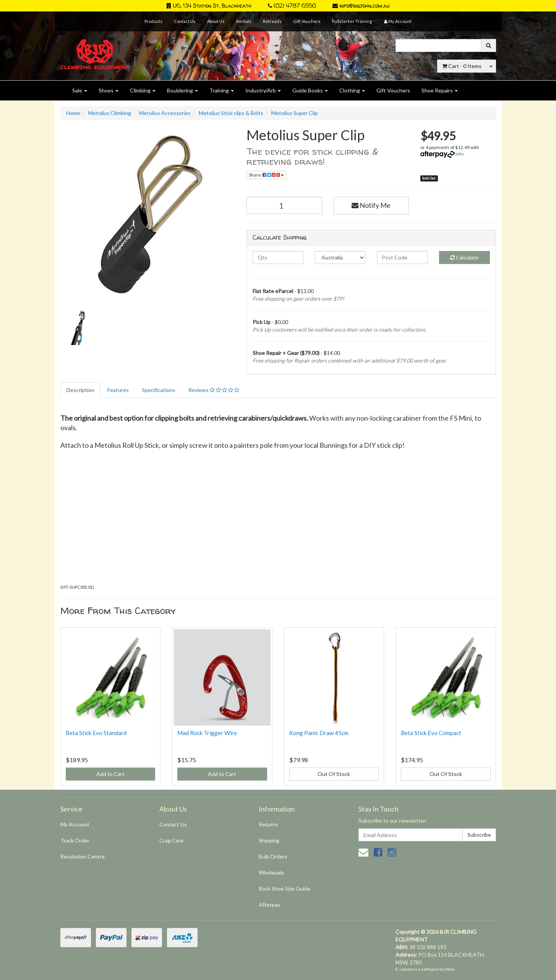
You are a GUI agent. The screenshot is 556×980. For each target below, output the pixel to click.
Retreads (272, 21)
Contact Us (185, 21)
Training (222, 90)
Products (153, 21)
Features (118, 390)
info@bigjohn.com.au (361, 6)
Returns (268, 824)
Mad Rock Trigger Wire (207, 733)
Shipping (269, 840)
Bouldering (182, 90)
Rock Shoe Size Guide (284, 888)
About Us (216, 21)
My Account (75, 824)
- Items (462, 66)
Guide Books (310, 90)
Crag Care (171, 840)
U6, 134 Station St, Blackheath (209, 6)
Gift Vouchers (307, 21)
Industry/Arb (263, 90)
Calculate (464, 257)
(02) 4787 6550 (292, 6)
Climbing (143, 90)
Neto (450, 969)
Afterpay (269, 905)
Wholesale (271, 872)
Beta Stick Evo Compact (431, 733)
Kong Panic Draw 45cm (319, 733)
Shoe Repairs (440, 90)
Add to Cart (110, 774)
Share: (266, 175)
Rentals (244, 21)
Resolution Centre (83, 856)
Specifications (159, 390)
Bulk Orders (273, 856)
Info (460, 154)
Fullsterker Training (352, 21)
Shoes (109, 90)
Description (80, 390)
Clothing (352, 90)
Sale (80, 90)
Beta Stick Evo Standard (96, 733)
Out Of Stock (334, 774)
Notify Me (371, 205)
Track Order (75, 840)
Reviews (214, 390)
